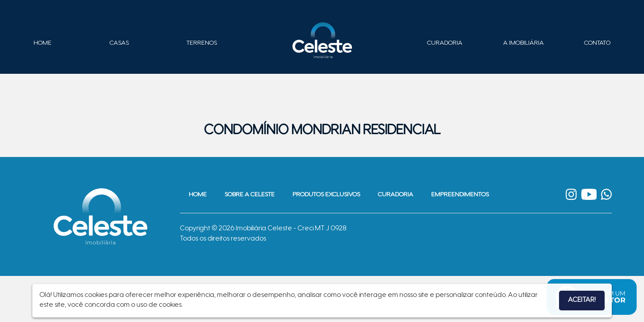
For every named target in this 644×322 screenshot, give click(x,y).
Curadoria (445, 43)
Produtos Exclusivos (326, 195)
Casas (119, 43)
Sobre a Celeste (250, 195)
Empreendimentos (460, 195)
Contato (597, 43)
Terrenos (202, 43)
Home (42, 43)
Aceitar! (582, 300)
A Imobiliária (523, 43)
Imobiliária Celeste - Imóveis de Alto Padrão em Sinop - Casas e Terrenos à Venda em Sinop (322, 40)
